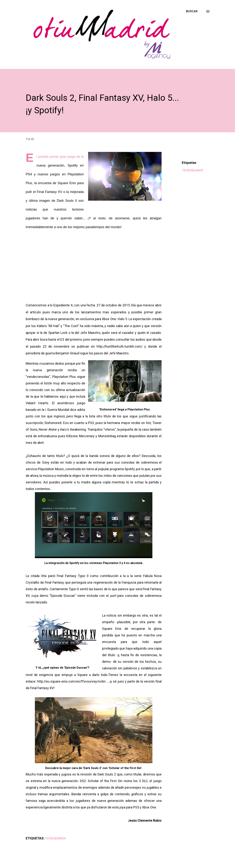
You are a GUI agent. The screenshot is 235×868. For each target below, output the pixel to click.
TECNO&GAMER (192, 170)
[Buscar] (192, 11)
